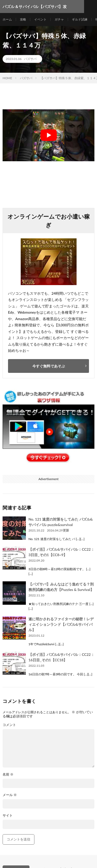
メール (10, 795)
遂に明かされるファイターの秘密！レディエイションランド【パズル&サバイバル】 (61, 624)
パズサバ (30, 59)
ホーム (7, 19)
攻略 (23, 19)
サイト (8, 815)
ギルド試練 (80, 19)
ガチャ (59, 19)
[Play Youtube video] (48, 135)
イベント (40, 19)
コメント (9, 725)
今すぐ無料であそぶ (49, 366)
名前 (8, 774)
